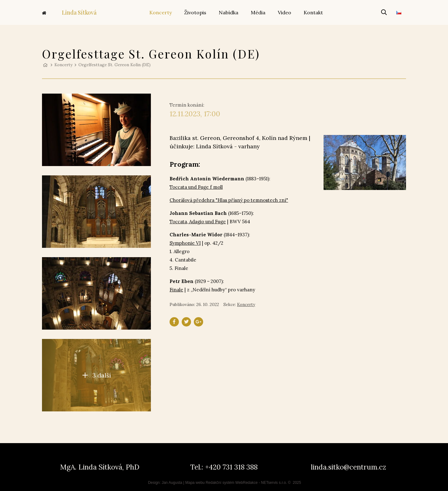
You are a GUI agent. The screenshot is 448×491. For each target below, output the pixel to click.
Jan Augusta (172, 483)
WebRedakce (246, 483)
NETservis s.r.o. (274, 483)
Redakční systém (220, 483)
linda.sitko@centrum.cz (348, 467)
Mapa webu (195, 483)
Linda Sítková (69, 12)
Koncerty (63, 65)
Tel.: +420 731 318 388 (224, 467)
